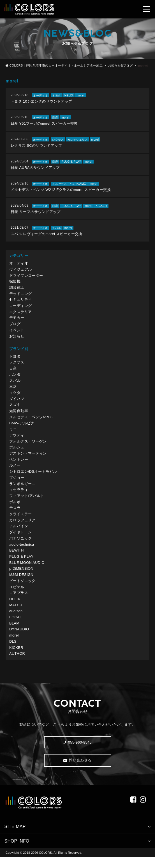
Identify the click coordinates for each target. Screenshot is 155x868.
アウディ (17, 442)
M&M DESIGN (22, 584)
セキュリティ (20, 304)
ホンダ (15, 380)
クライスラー (20, 522)
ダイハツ (17, 404)
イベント (17, 335)
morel (14, 645)
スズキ (15, 411)
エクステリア (20, 316)
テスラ (15, 516)
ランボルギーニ (22, 491)
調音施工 (17, 291)
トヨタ (15, 361)
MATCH (16, 615)
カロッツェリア (22, 528)
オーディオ (19, 267)
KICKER (16, 658)
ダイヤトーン (20, 541)
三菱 (13, 392)
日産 (13, 374)
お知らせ (17, 341)
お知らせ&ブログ (121, 66)
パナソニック (20, 547)
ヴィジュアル (20, 273)
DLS (13, 651)
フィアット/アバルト (27, 503)
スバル (15, 386)
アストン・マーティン (28, 460)
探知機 (15, 285)
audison (16, 621)
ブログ (15, 329)
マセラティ (19, 497)
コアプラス (19, 602)
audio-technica (22, 553)
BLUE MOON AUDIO (27, 571)
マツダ (15, 398)
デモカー (17, 322)
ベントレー (19, 466)
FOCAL (16, 627)
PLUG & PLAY (22, 565)
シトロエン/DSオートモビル (33, 479)
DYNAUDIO (19, 639)
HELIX (15, 608)
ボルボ (15, 509)
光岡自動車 (19, 417)
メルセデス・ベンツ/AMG (31, 423)
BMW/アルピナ (22, 429)
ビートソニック (22, 590)
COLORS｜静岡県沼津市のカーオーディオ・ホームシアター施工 (56, 66)
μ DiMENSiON (22, 577)
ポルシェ (17, 454)
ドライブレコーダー (26, 279)
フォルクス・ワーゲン (28, 448)
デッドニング (20, 298)
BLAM (14, 633)
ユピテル (17, 596)
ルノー (15, 473)
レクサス (17, 367)
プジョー (17, 485)
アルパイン (19, 534)
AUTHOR (17, 664)
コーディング (20, 310)
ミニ (13, 435)
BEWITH (17, 559)
